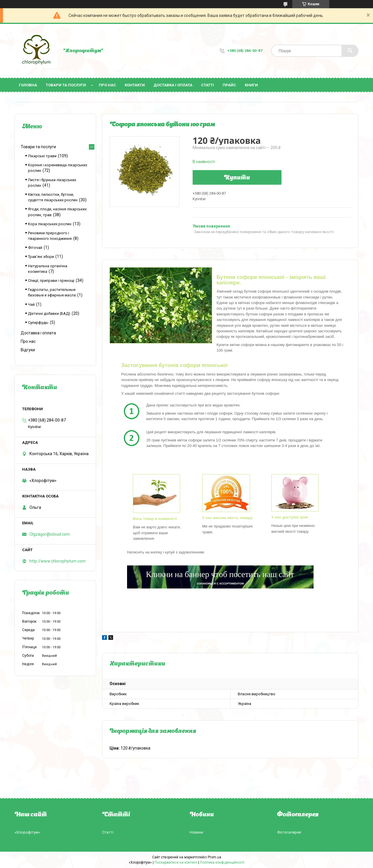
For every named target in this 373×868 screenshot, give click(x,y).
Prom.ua (214, 857)
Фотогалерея (289, 832)
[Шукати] (350, 51)
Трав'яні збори (41, 257)
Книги (251, 85)
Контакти (135, 85)
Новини (196, 832)
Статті (207, 85)
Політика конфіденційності (222, 862)
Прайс (229, 85)
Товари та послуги (66, 85)
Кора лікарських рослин (50, 224)
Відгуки (28, 350)
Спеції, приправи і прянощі (51, 281)
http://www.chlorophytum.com (58, 561)
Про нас (107, 85)
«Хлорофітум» (27, 832)
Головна (28, 85)
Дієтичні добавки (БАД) (49, 314)
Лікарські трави (42, 156)
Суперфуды (38, 323)
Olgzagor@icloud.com (50, 534)
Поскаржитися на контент (176, 862)
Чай (31, 304)
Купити (237, 178)
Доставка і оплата (173, 85)
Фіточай (35, 248)
